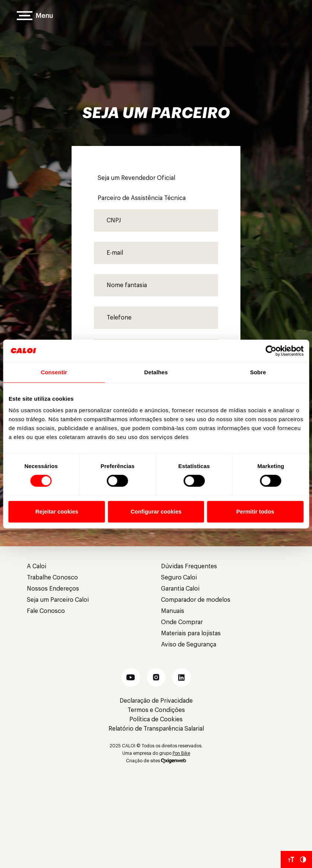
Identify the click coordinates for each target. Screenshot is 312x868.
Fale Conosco (46, 611)
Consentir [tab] (54, 372)
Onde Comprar (182, 622)
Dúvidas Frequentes (189, 566)
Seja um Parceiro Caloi (58, 600)
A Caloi (37, 566)
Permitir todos (255, 511)
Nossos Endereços (53, 589)
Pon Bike (181, 753)
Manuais (173, 611)
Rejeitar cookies (57, 511)
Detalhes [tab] (156, 372)
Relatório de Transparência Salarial (156, 729)
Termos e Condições (156, 710)
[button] (131, 677)
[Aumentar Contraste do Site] (303, 859)
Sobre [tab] (258, 372)
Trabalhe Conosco (52, 578)
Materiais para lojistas (191, 633)
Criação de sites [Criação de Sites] (143, 761)
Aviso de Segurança (189, 645)
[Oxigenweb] (174, 761)
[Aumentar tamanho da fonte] (291, 859)
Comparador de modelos (196, 600)
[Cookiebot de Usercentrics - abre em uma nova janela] (271, 351)
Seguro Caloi (179, 578)
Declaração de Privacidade (156, 701)
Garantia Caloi (180, 589)
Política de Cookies (156, 719)
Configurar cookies (156, 511)
